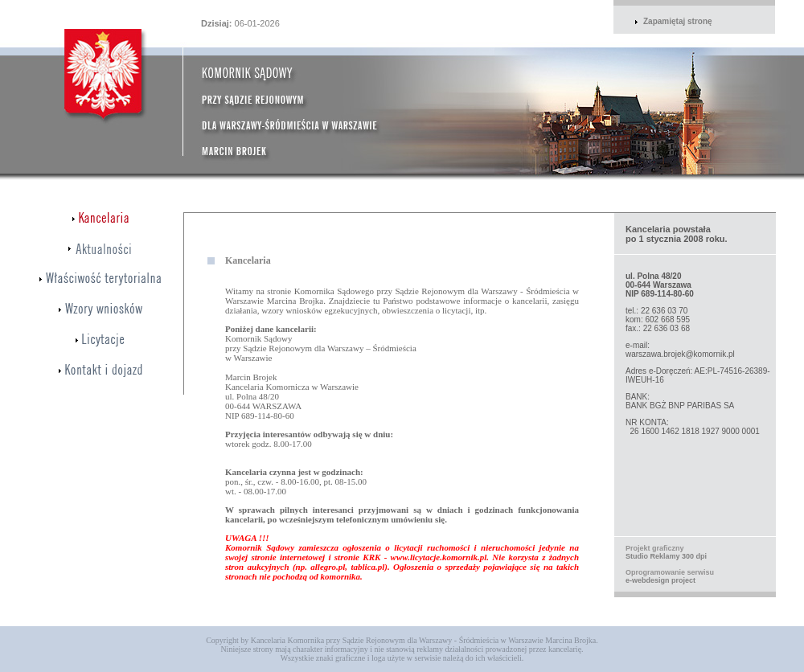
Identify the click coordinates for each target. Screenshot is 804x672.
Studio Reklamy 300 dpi (666, 556)
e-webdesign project (660, 580)
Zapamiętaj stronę (678, 21)
